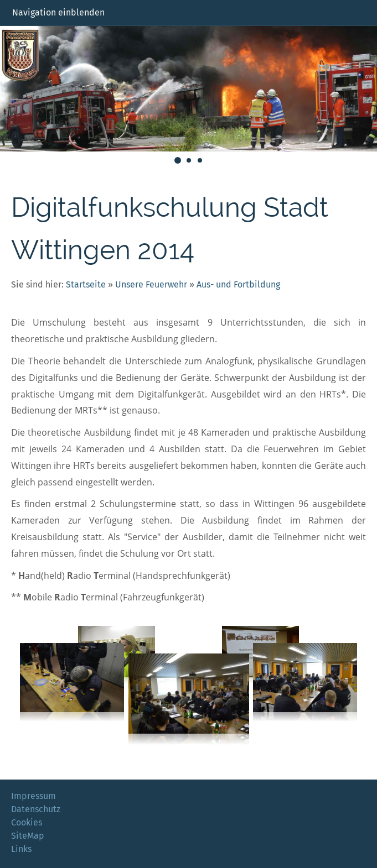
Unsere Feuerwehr (151, 284)
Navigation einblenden (58, 12)
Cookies (27, 822)
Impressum (33, 796)
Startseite (86, 284)
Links (21, 849)
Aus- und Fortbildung (238, 284)
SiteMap (28, 836)
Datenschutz (36, 809)
